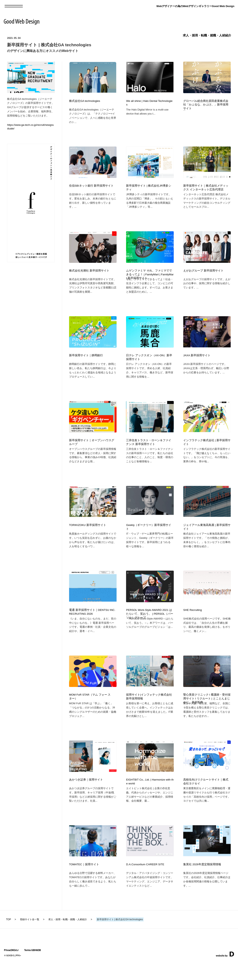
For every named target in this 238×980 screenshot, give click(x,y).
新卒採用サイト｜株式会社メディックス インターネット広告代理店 (206, 190)
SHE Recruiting (192, 622)
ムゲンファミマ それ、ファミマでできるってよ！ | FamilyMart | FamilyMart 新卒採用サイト (150, 278)
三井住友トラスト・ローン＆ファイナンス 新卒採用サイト (149, 450)
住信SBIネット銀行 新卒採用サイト (91, 188)
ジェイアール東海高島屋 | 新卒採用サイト (207, 537)
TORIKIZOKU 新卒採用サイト (88, 535)
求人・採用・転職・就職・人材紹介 (207, 35)
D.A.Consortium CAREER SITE (145, 882)
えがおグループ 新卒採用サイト (203, 275)
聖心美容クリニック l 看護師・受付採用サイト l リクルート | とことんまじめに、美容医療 (207, 713)
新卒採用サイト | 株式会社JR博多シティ (149, 190)
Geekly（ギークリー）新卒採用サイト (149, 537)
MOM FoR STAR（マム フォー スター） (90, 711)
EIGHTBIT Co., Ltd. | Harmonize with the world (150, 798)
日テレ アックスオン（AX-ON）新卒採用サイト (149, 363)
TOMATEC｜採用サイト (84, 882)
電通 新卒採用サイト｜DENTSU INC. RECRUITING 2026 (92, 624)
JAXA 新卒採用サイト (197, 361)
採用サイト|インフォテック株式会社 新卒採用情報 (149, 711)
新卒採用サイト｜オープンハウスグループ (92, 450)
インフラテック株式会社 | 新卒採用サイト (207, 450)
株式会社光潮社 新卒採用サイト (89, 275)
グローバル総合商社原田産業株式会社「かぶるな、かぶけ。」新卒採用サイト (206, 105)
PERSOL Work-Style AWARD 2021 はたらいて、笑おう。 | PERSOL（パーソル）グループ (150, 626)
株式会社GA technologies (85, 101)
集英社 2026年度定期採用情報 (202, 882)
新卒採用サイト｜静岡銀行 (86, 361)
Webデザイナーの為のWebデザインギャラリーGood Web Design (195, 6)
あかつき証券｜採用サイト (86, 796)
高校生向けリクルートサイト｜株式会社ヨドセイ (206, 798)
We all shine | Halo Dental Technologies (149, 103)
